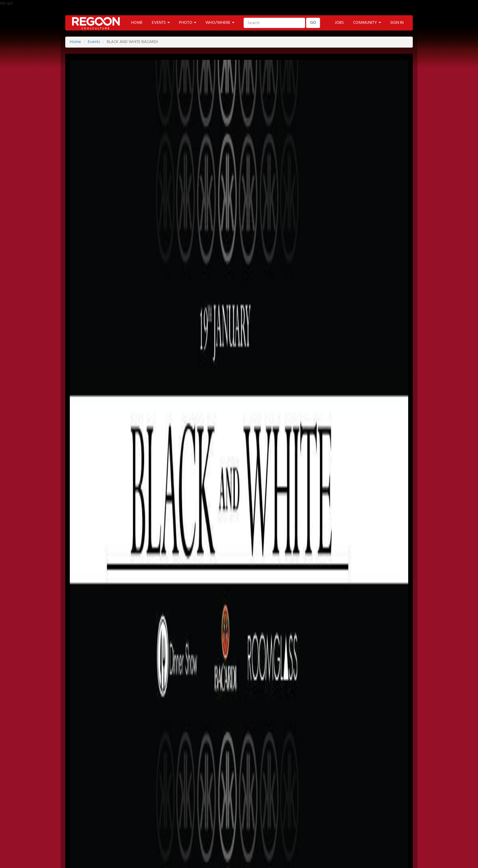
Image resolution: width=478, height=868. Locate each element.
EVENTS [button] (161, 23)
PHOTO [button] (188, 23)
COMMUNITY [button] (367, 23)
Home (75, 42)
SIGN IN (397, 23)
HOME (137, 23)
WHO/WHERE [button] (220, 23)
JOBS (339, 23)
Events (94, 42)
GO (313, 23)
